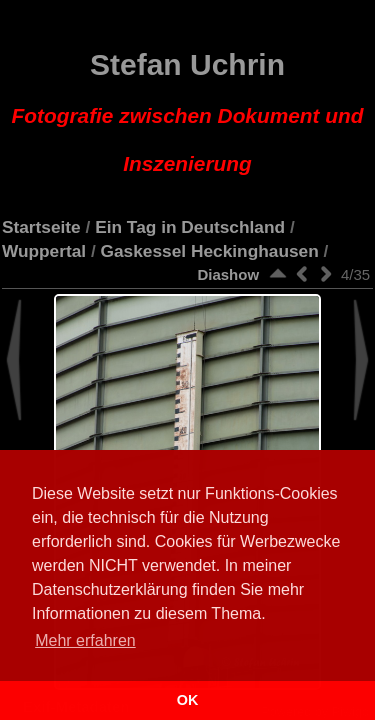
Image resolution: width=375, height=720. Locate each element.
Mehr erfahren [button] (85, 640)
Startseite (41, 227)
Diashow (228, 274)
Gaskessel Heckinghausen (210, 251)
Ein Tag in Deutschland (190, 227)
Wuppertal (44, 251)
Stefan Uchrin (188, 112)
